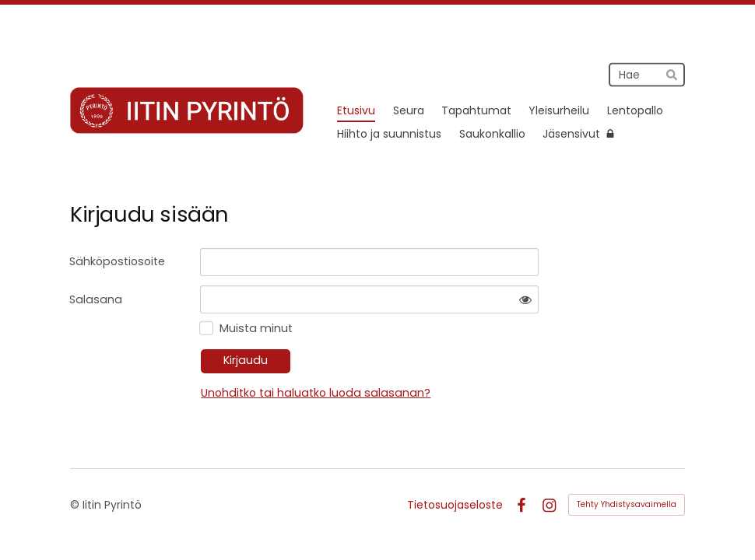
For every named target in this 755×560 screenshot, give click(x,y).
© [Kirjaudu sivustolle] (76, 505)
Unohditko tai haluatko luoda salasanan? (316, 393)
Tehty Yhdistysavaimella (627, 504)
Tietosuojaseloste (455, 505)
